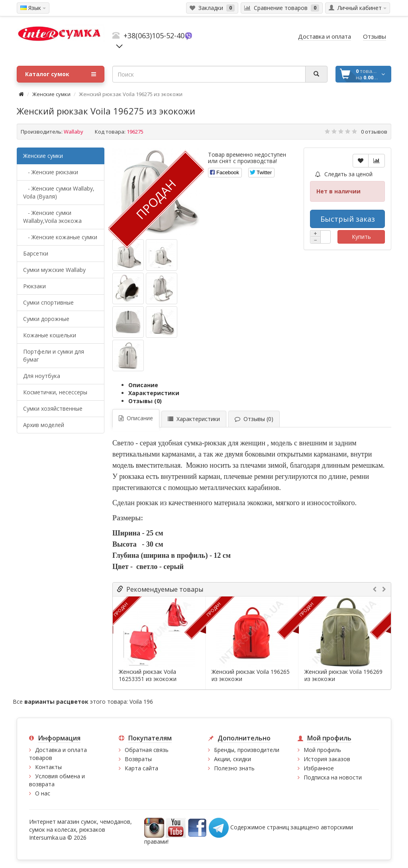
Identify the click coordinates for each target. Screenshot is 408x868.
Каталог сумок (61, 74)
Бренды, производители (247, 750)
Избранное (319, 768)
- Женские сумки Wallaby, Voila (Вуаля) (59, 192)
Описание (143, 385)
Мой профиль (322, 750)
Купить (361, 237)
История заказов (327, 759)
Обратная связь (147, 750)
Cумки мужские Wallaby (54, 270)
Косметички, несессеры (55, 392)
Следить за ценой (344, 174)
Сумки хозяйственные (53, 408)
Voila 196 (141, 702)
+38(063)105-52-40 (154, 35)
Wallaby (74, 132)
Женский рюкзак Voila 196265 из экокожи (251, 675)
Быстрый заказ (348, 219)
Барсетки (36, 253)
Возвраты (138, 759)
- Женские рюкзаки (51, 172)
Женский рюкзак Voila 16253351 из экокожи (148, 675)
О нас (43, 793)
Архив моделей (44, 425)
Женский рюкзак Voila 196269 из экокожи (343, 675)
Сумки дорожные (46, 319)
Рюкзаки (34, 286)
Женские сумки (51, 94)
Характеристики (154, 393)
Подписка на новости (333, 777)
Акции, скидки (232, 759)
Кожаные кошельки (50, 335)
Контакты (48, 767)
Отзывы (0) (145, 401)
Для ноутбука (42, 376)
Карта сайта (141, 768)
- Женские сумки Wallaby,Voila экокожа (52, 217)
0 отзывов (374, 132)
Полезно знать (234, 768)
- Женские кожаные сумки (60, 237)
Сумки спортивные (48, 302)
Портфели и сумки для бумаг (54, 355)
